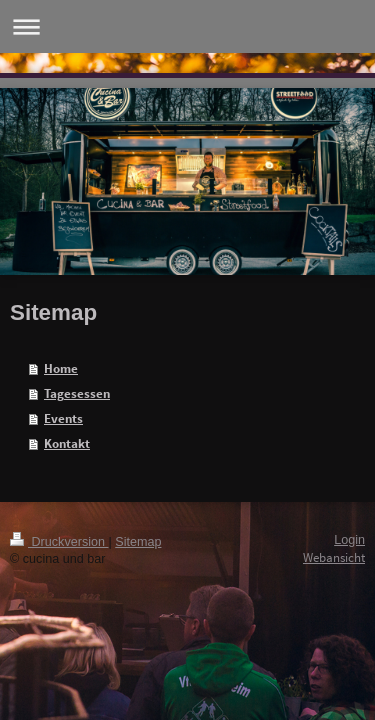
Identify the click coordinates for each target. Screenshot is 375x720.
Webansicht (334, 557)
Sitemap (138, 542)
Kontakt (67, 443)
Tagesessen (77, 393)
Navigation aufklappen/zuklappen (187, 26)
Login (349, 540)
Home (61, 368)
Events (63, 418)
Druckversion (59, 542)
